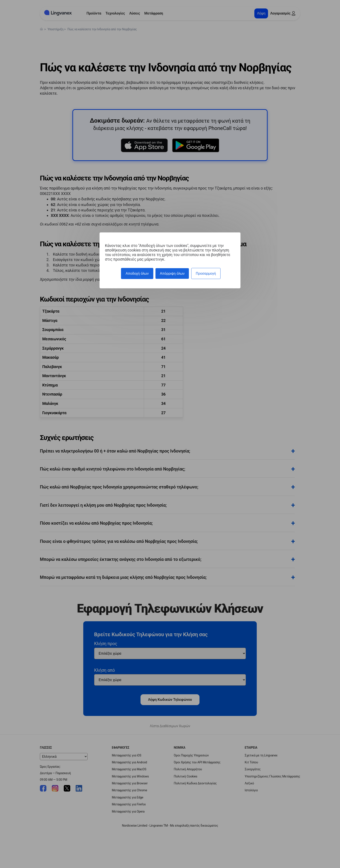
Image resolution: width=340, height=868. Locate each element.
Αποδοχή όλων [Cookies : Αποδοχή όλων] (137, 273)
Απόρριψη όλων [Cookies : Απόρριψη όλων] (172, 273)
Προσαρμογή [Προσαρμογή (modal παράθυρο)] (206, 273)
